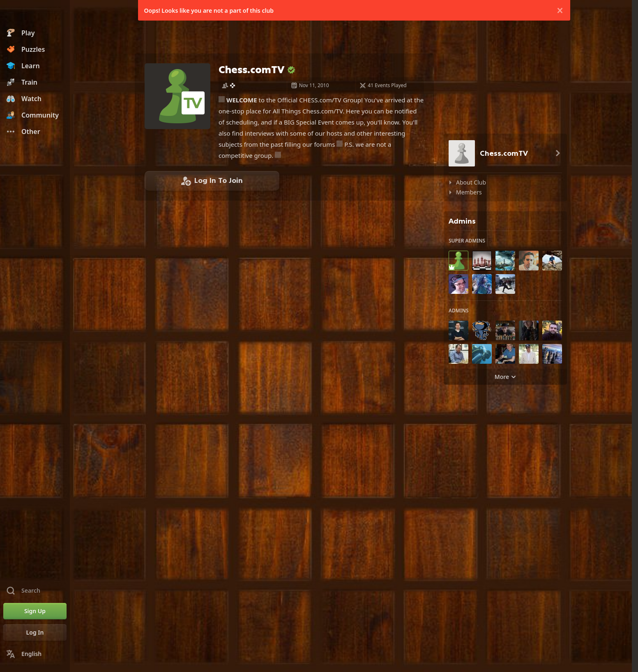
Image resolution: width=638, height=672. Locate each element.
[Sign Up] (35, 611)
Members (469, 192)
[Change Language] (35, 654)
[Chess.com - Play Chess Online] (35, 14)
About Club (471, 182)
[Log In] (35, 633)
